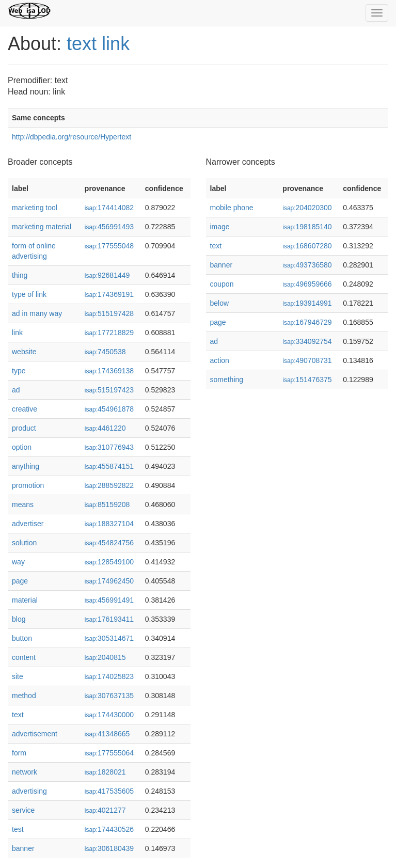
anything (26, 466)
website (24, 352)
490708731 (307, 360)
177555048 (109, 246)
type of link (29, 294)
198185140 (307, 227)
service (23, 810)
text (18, 715)
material (25, 600)
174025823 (109, 676)
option (22, 447)
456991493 (109, 227)
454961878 (109, 409)
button (22, 638)
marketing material (42, 227)
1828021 (105, 772)
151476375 (307, 380)
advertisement (35, 734)
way (18, 562)
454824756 (109, 543)
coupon (222, 284)
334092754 (307, 341)
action (220, 360)
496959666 (307, 284)
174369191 (109, 294)
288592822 (109, 485)
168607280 (307, 246)
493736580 (307, 265)
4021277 (105, 810)
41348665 (107, 734)
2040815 (105, 657)
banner (23, 848)
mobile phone (232, 208)
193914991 (307, 303)
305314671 (109, 638)
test (18, 829)
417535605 (109, 791)
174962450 (109, 581)
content (24, 657)
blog (19, 619)
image (220, 227)
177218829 (109, 333)
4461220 (105, 428)
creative (25, 409)
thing (20, 275)
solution (24, 543)
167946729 (307, 322)
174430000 (109, 715)
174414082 (109, 208)
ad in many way (37, 313)
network (25, 772)
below (220, 303)
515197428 (109, 313)
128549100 (109, 562)
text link (98, 44)
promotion (28, 485)
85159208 (107, 504)
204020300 (307, 208)
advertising (29, 791)
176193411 (109, 619)
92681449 (107, 275)
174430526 (109, 829)
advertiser (28, 524)
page (20, 581)
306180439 (109, 848)
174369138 (109, 371)
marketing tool (35, 208)
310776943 (109, 447)
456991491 (109, 600)
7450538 (105, 352)
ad (16, 390)
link (17, 333)
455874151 (109, 466)
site (18, 676)
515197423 (109, 390)
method (24, 696)
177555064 (109, 753)
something (227, 380)
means (23, 504)
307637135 (109, 696)
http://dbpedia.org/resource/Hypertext (72, 137)
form (19, 753)
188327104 (109, 524)
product (24, 428)
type (19, 371)
